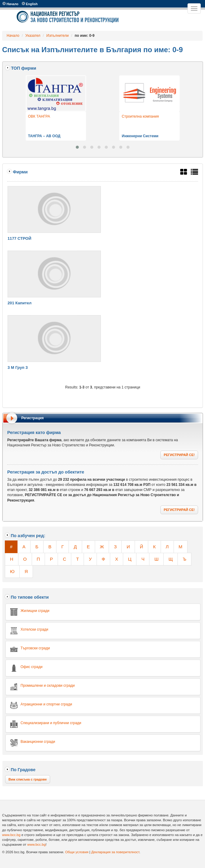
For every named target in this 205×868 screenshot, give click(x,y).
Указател (33, 36)
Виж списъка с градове (28, 779)
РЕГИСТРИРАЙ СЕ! (179, 455)
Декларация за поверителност (115, 852)
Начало (10, 4)
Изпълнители (58, 36)
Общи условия (77, 852)
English (30, 4)
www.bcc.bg (11, 835)
